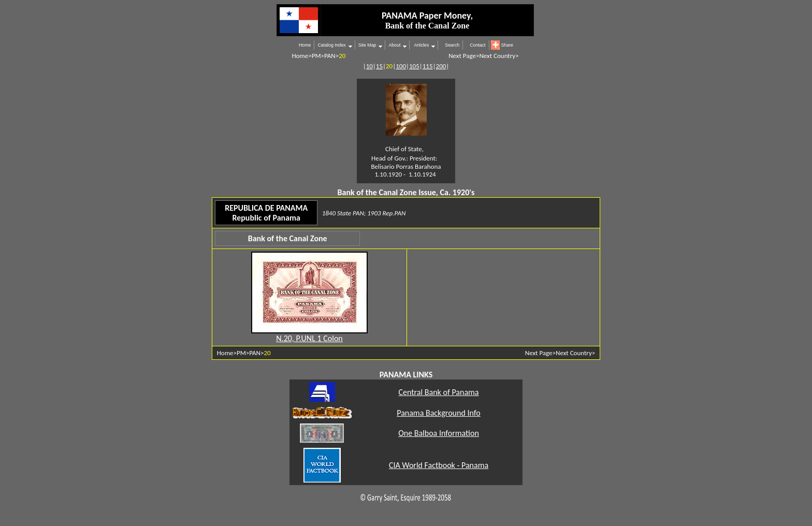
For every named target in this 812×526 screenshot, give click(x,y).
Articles (421, 45)
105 (414, 66)
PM (316, 56)
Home (305, 45)
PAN (330, 56)
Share (507, 45)
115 (428, 66)
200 (441, 66)
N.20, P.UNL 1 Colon (309, 338)
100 (401, 66)
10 (369, 66)
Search (452, 45)
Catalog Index (331, 45)
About (394, 45)
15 (379, 66)
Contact (477, 45)
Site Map (367, 45)
